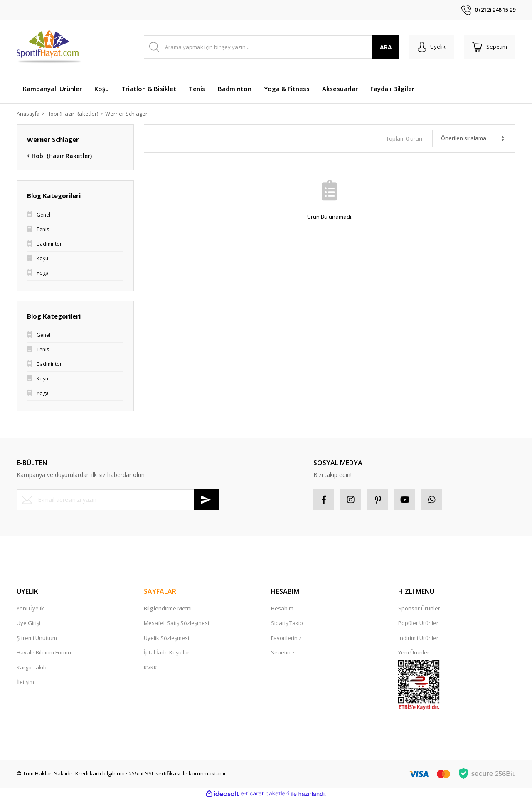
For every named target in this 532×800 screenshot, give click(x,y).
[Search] (272, 47)
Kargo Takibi (32, 667)
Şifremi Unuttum (37, 638)
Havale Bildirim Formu (44, 652)
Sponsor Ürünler (419, 608)
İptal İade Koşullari (167, 652)
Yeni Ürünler (414, 652)
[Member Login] (432, 47)
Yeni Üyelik (30, 608)
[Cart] (490, 47)
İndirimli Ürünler (418, 638)
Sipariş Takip (287, 623)
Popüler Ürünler (418, 623)
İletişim (25, 682)
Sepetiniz (283, 652)
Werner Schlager (128, 114)
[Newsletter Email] (118, 500)
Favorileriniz (286, 638)
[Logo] (49, 47)
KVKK (150, 667)
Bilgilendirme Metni (168, 608)
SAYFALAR (160, 591)
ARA (386, 47)
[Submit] (206, 500)
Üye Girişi (28, 623)
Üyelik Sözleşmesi (166, 638)
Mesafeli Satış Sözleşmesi (176, 623)
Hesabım (282, 608)
